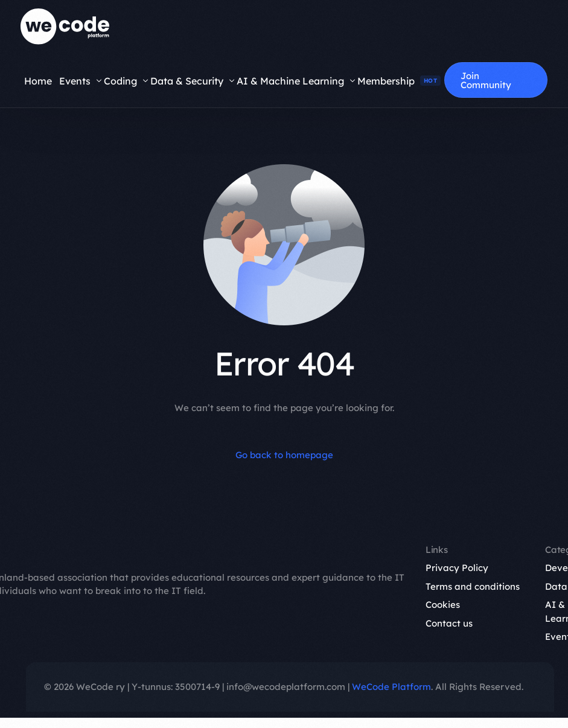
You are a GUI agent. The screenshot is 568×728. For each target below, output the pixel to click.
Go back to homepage (284, 455)
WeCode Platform (391, 687)
